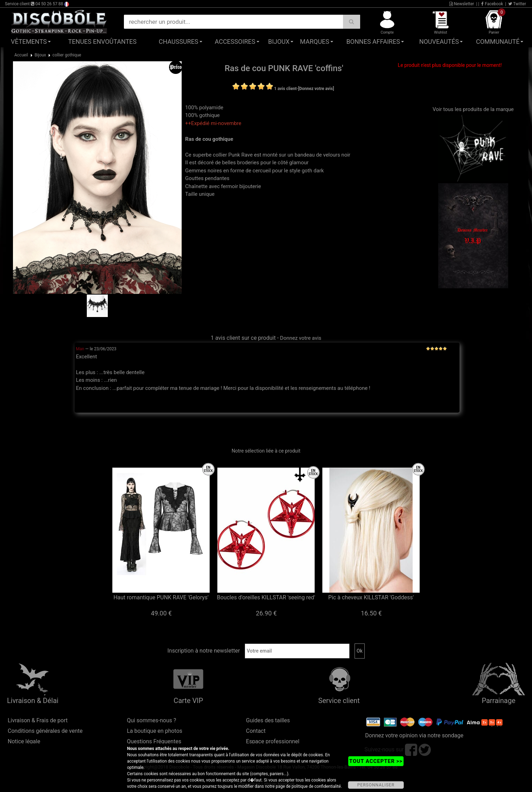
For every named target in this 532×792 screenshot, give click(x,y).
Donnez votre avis (301, 338)
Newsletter (462, 4)
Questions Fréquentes (154, 741)
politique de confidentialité (316, 786)
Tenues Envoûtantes (102, 42)
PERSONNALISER (376, 785)
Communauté (498, 42)
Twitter (517, 4)
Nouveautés (439, 42)
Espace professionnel (273, 741)
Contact (256, 731)
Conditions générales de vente (45, 731)
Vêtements (29, 42)
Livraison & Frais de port (38, 720)
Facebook (492, 4)
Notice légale (24, 741)
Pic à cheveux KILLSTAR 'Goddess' (371, 597)
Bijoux (279, 42)
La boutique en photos (154, 731)
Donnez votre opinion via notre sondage (414, 735)
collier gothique (67, 55)
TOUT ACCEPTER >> (376, 761)
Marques (315, 42)
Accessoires (235, 42)
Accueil (21, 55)
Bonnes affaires (373, 42)
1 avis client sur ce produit (243, 338)
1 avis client (285, 89)
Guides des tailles (268, 720)
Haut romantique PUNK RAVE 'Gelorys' (161, 597)
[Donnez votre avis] (316, 89)
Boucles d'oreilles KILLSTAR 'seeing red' (266, 597)
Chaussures (179, 42)
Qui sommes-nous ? (151, 720)
